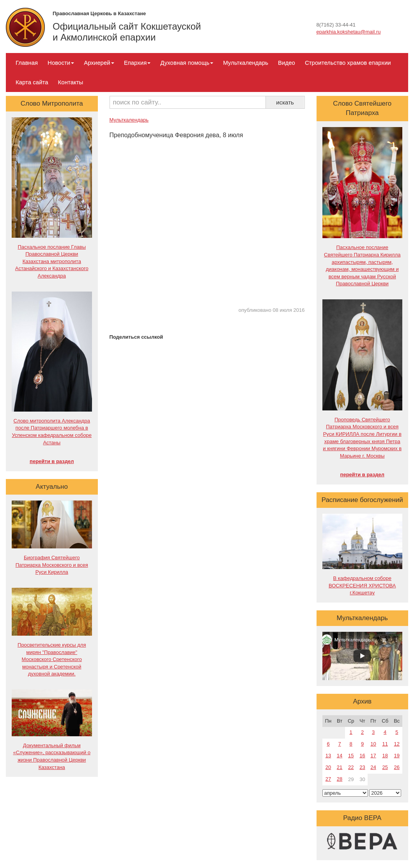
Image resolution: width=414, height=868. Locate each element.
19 (397, 756)
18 (385, 756)
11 (385, 744)
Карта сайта (32, 82)
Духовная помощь (187, 63)
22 (351, 767)
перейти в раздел (52, 461)
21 (340, 767)
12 (397, 744)
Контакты (71, 82)
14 (340, 756)
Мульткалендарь (246, 63)
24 (373, 767)
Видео (287, 63)
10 (373, 744)
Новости (61, 63)
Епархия (137, 63)
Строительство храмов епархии (348, 63)
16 (362, 756)
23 (362, 767)
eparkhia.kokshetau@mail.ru (349, 32)
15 (351, 756)
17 (373, 756)
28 (340, 779)
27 (328, 779)
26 (397, 767)
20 (328, 767)
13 (328, 756)
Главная (27, 63)
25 (385, 767)
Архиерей (99, 63)
